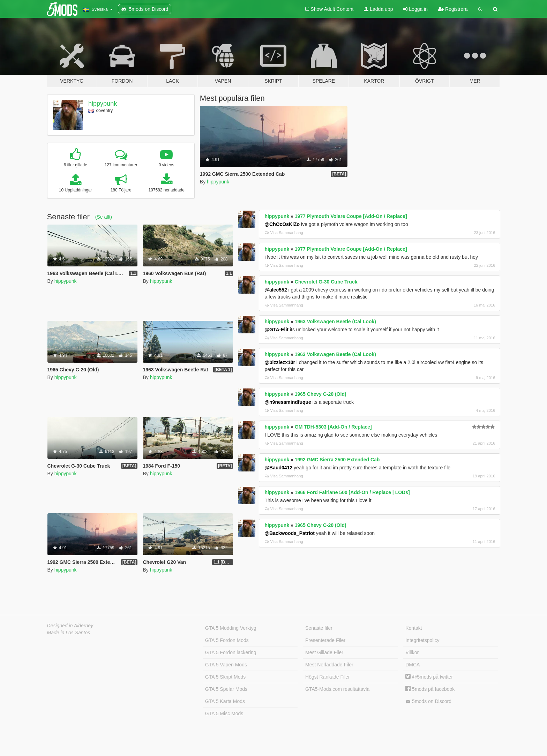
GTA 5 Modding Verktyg (231, 628)
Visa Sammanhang (284, 233)
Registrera (453, 9)
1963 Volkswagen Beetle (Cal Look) (335, 322)
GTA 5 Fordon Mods (227, 640)
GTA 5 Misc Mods (224, 713)
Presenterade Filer (325, 640)
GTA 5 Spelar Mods (226, 689)
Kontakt (414, 628)
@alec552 (276, 290)
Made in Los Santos (69, 633)
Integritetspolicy (422, 640)
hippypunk (103, 104)
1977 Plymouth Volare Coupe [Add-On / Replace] (351, 216)
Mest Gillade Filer (324, 652)
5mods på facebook (430, 689)
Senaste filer (319, 628)
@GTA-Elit (276, 330)
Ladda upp (378, 9)
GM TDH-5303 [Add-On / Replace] (333, 427)
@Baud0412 (278, 468)
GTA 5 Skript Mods (225, 677)
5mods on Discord (428, 701)
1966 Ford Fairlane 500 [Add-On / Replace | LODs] (352, 492)
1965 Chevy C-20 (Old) (321, 394)
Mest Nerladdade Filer (329, 665)
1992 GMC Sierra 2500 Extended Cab (337, 460)
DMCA (413, 665)
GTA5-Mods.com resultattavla (337, 689)
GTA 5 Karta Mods (225, 701)
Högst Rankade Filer (328, 677)
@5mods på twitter (429, 677)
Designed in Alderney (70, 626)
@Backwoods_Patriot (290, 533)
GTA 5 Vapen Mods (226, 665)
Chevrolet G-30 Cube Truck (326, 282)
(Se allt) (104, 217)
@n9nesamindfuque (288, 402)
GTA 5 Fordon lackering (231, 652)
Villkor (412, 652)
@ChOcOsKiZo (282, 224)
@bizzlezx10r (280, 362)
